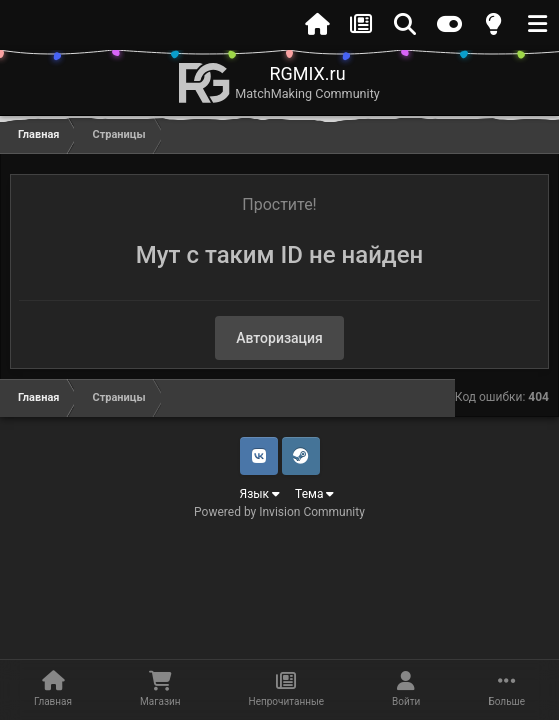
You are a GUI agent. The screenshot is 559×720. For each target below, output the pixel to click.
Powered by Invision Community (279, 512)
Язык (260, 494)
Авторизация (279, 338)
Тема (314, 494)
